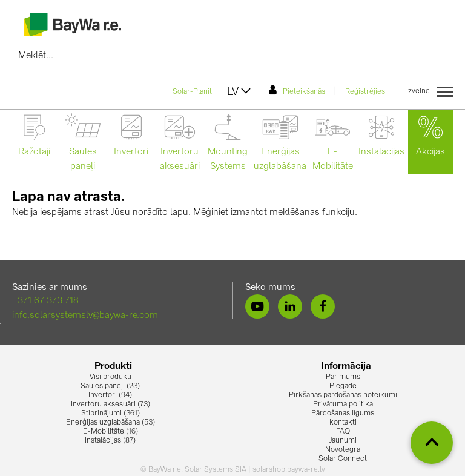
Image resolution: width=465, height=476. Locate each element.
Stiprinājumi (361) (110, 414)
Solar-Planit (192, 92)
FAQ (343, 432)
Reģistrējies (365, 92)
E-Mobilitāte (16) (110, 432)
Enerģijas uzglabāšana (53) (110, 423)
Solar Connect (343, 459)
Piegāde (343, 386)
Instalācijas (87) (110, 441)
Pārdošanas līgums (343, 414)
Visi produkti (110, 377)
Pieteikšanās (297, 90)
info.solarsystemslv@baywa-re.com (85, 316)
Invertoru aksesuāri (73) (110, 405)
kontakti (343, 423)
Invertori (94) (110, 395)
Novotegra (343, 450)
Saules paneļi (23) (110, 386)
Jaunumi (343, 441)
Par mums (343, 377)
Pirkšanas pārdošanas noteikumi (343, 395)
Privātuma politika (343, 405)
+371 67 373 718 (45, 301)
